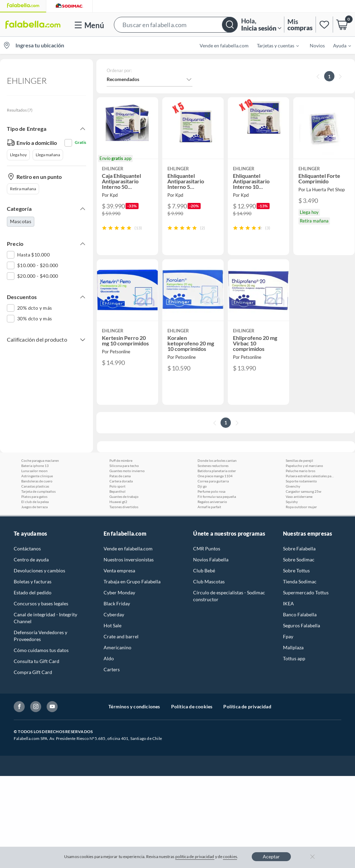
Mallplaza (293, 647)
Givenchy (293, 486)
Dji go (202, 486)
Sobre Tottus (296, 570)
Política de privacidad (247, 706)
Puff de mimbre (121, 460)
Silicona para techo (124, 466)
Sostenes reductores (213, 466)
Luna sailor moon (34, 471)
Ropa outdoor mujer (301, 507)
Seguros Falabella (301, 625)
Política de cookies (192, 706)
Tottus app (294, 658)
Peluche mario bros (300, 471)
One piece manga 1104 (215, 476)
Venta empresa (119, 570)
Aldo (109, 658)
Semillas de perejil (299, 460)
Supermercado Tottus (306, 592)
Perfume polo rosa (211, 491)
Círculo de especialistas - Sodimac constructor (229, 596)
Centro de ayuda (31, 559)
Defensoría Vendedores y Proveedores (40, 636)
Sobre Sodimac (299, 559)
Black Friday (117, 603)
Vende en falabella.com (224, 45)
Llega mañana (48, 155)
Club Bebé (204, 570)
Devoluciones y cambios (39, 570)
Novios (317, 45)
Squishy (292, 502)
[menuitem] (274, 45)
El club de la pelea (35, 502)
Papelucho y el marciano (304, 466)
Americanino (117, 647)
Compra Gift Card (33, 672)
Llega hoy (18, 155)
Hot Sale (113, 625)
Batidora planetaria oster (217, 471)
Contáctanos (27, 549)
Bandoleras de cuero (37, 481)
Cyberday (114, 614)
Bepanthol (117, 491)
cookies (230, 856)
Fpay (288, 636)
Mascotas (21, 221)
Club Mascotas (209, 581)
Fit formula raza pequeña (217, 496)
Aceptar (271, 856)
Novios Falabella (211, 559)
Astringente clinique (37, 476)
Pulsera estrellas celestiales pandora (310, 476)
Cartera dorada (121, 481)
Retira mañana (23, 189)
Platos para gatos (34, 496)
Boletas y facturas (33, 581)
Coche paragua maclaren (40, 460)
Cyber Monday (119, 592)
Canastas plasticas (35, 486)
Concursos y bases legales (41, 603)
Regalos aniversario (212, 502)
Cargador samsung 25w (304, 491)
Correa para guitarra (213, 481)
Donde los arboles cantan (217, 460)
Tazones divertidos (124, 507)
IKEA (288, 603)
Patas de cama (120, 476)
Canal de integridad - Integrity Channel (45, 618)
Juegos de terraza (34, 507)
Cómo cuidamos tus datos (41, 650)
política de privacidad (195, 856)
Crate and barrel (121, 636)
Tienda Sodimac (300, 581)
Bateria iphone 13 (35, 466)
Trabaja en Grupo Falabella (132, 581)
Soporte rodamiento (301, 481)
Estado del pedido (33, 592)
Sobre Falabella (299, 549)
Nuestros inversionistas (129, 559)
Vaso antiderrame (299, 496)
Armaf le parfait (209, 507)
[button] (176, 25)
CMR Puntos (207, 549)
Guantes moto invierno (127, 471)
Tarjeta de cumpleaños (38, 491)
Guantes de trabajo (124, 496)
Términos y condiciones (134, 706)
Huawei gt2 (118, 502)
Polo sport (117, 486)
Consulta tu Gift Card (37, 661)
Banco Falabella (300, 614)
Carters (112, 669)
